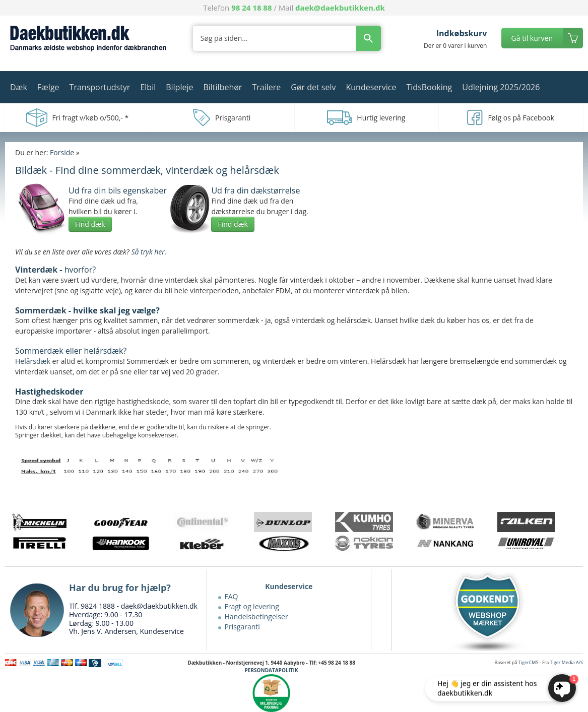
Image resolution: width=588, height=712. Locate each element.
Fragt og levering (252, 606)
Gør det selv (313, 87)
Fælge (48, 87)
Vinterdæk (36, 270)
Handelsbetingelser (256, 617)
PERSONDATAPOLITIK (272, 670)
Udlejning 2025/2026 (501, 87)
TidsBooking (430, 87)
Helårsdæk (33, 361)
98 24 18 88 (251, 8)
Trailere (266, 87)
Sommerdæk (41, 310)
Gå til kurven (532, 38)
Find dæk (90, 224)
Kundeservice (371, 87)
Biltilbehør (222, 87)
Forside (62, 152)
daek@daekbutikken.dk (340, 8)
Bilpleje (179, 87)
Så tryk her (148, 252)
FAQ (232, 596)
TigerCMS (529, 662)
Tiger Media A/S (567, 662)
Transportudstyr (100, 87)
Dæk (19, 87)
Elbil (148, 87)
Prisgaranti (242, 627)
